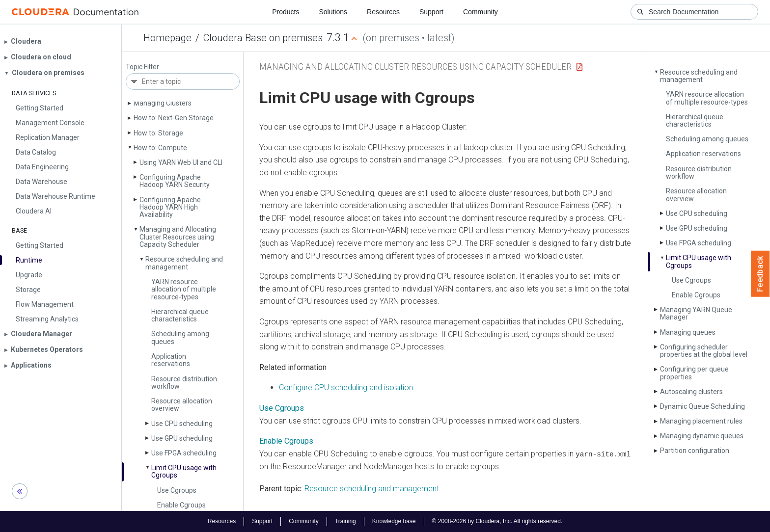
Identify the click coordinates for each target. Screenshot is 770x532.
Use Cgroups (177, 490)
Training (345, 521)
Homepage (167, 38)
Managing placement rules (701, 421)
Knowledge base (394, 521)
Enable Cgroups (181, 505)
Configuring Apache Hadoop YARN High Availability (170, 207)
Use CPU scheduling (182, 424)
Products (286, 12)
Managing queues (688, 332)
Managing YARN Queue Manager (696, 313)
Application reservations (171, 360)
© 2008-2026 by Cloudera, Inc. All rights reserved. (497, 521)
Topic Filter (142, 67)
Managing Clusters (163, 103)
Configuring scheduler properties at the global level (704, 351)
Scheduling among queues (180, 337)
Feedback (760, 274)
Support (431, 12)
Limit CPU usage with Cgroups (184, 471)
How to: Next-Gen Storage (174, 118)
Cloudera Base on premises (263, 38)
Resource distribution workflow (184, 383)
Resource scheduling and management (184, 263)
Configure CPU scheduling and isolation (346, 387)
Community (481, 12)
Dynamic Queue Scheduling (702, 406)
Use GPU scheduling (182, 438)
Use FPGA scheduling (184, 453)
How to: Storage (158, 133)
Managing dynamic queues (702, 436)
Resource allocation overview (182, 405)
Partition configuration (695, 451)
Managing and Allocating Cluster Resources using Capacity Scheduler (178, 237)
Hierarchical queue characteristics (180, 315)
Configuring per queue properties (694, 373)
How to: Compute (160, 148)
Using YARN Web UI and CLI (181, 162)
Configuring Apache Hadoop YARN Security (175, 181)
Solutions (333, 12)
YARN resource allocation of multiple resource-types (184, 289)
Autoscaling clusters (691, 392)
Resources (383, 12)
